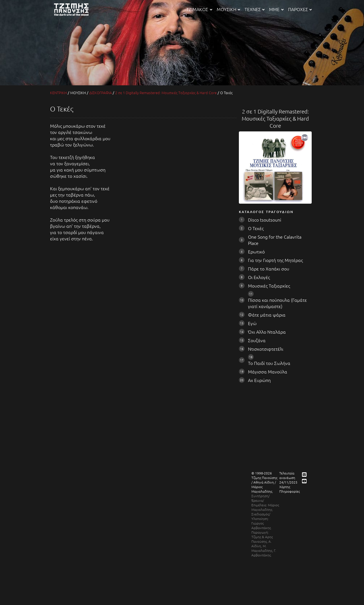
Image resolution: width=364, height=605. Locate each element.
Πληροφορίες (289, 491)
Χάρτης (285, 487)
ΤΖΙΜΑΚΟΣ (199, 9)
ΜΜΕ (276, 9)
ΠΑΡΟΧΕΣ (300, 9)
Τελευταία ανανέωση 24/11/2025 (288, 478)
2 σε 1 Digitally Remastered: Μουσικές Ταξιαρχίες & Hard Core (166, 93)
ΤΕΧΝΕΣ (255, 9)
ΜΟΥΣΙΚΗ (228, 9)
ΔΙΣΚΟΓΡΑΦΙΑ (101, 93)
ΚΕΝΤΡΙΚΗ (58, 93)
